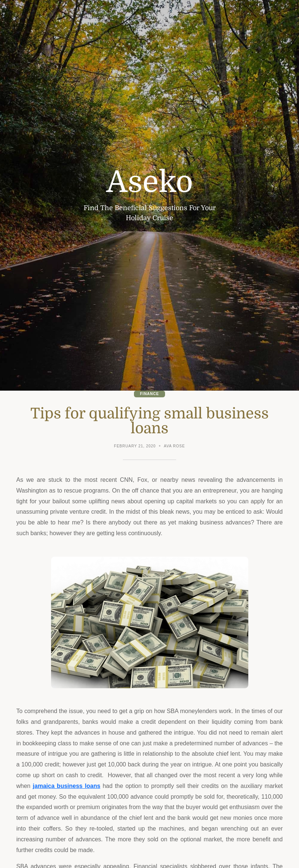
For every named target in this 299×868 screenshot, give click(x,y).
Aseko (150, 182)
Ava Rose (174, 446)
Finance (149, 394)
